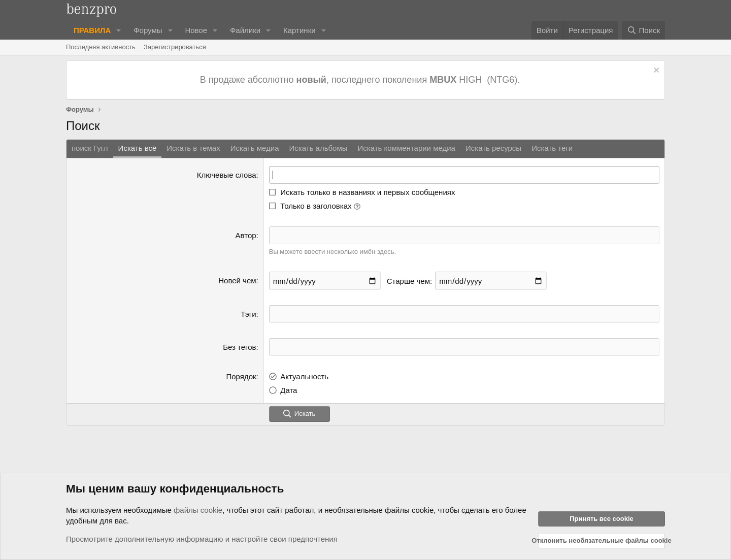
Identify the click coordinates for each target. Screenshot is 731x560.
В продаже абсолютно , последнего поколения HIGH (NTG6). (361, 80)
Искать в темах (193, 148)
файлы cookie (198, 510)
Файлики (245, 30)
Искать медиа (255, 148)
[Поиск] (643, 30)
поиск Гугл (90, 148)
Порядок (241, 376)
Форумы (148, 30)
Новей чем (237, 281)
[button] (119, 30)
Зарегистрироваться (175, 47)
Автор (246, 235)
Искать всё (138, 148)
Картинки (300, 30)
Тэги (248, 314)
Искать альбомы (319, 148)
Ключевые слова (227, 175)
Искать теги (552, 148)
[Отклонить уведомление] (655, 71)
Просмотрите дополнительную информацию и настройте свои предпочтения (202, 539)
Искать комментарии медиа (406, 148)
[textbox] (464, 314)
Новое (196, 30)
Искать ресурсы (493, 148)
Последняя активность (101, 47)
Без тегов (239, 347)
